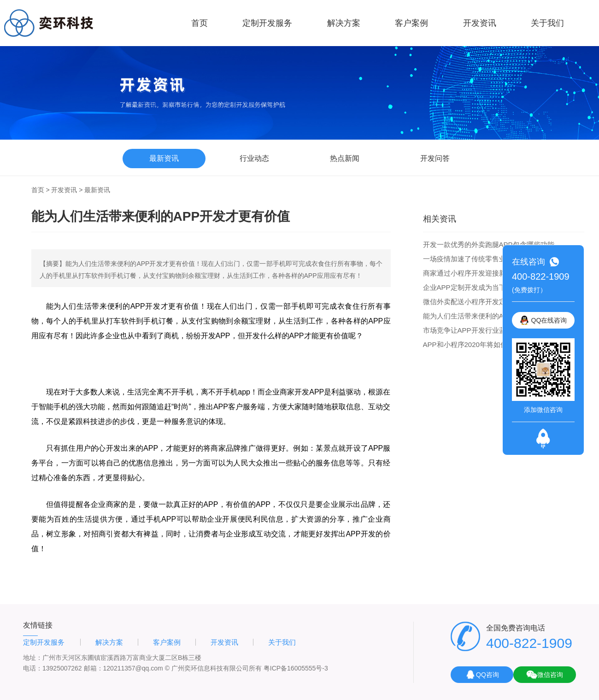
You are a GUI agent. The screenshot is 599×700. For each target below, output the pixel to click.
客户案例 (411, 23)
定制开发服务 (267, 23)
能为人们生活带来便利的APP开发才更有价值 (492, 316)
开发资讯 (480, 23)
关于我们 (547, 23)
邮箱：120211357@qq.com (123, 668)
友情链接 (38, 625)
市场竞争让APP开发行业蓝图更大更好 (482, 330)
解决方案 (344, 23)
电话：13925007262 (53, 668)
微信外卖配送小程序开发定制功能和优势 (485, 302)
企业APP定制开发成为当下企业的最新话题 (489, 287)
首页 (200, 23)
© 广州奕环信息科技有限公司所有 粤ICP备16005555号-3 (247, 668)
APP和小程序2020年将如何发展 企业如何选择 (494, 344)
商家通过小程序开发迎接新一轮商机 (478, 273)
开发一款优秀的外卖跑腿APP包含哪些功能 (489, 244)
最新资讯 (97, 190)
